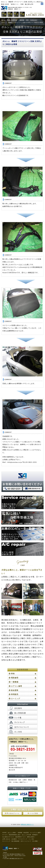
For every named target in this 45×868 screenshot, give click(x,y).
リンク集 (31, 839)
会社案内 (14, 839)
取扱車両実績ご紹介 (15, 835)
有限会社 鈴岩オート (27, 824)
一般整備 (15, 682)
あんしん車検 (12, 832)
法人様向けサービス (8, 837)
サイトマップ (6, 841)
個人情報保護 (15, 841)
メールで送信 (34, 813)
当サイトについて (26, 841)
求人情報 (35, 841)
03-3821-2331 (26, 810)
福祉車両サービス (21, 837)
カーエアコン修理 (35, 832)
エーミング (16, 698)
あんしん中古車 (26, 835)
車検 (13, 673)
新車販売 (35, 835)
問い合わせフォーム (13, 813)
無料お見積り (31, 837)
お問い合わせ (6, 839)
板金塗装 (15, 690)
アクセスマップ (23, 839)
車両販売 (15, 694)
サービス (5, 835)
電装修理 (15, 678)
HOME (4, 832)
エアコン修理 (16, 686)
